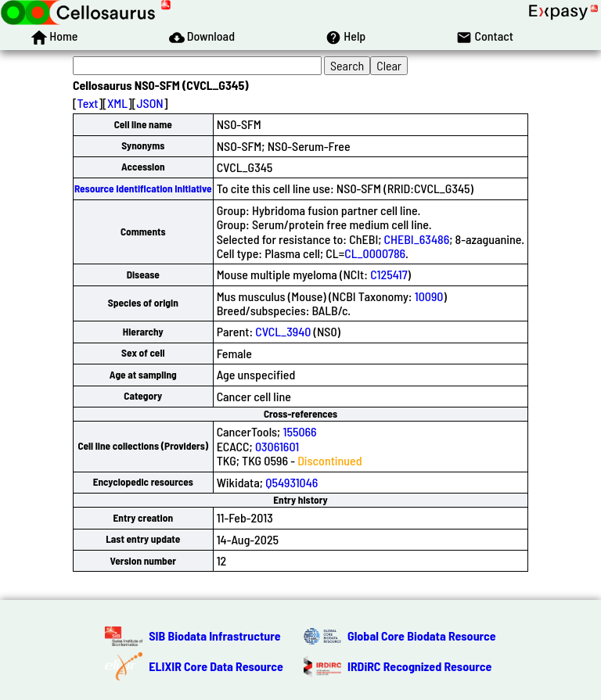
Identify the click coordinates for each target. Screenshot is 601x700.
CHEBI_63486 (417, 239)
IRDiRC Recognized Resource (419, 666)
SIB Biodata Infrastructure (214, 635)
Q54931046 (292, 482)
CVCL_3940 (283, 331)
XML (117, 103)
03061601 (277, 446)
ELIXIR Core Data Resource (216, 666)
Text (88, 103)
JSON (149, 103)
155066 (299, 431)
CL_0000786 (375, 253)
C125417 (389, 274)
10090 (429, 296)
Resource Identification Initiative (143, 188)
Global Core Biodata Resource (422, 635)
